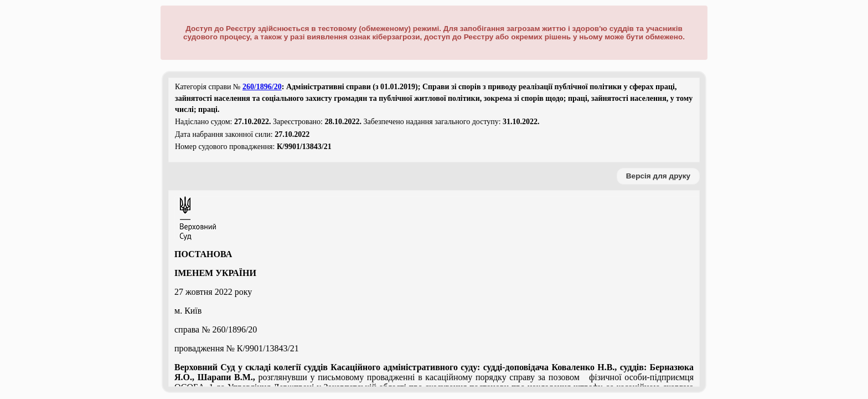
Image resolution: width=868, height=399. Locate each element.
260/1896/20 (262, 87)
